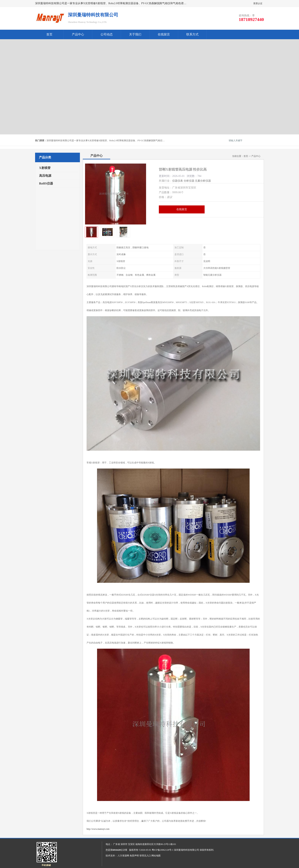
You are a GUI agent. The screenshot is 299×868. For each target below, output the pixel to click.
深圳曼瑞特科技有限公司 (186, 850)
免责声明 (134, 856)
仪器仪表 (178, 181)
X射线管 (45, 168)
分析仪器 (189, 181)
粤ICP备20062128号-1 (163, 850)
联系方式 (192, 34)
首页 (49, 34)
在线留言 (164, 34)
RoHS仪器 (46, 183)
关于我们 (135, 34)
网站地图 (156, 856)
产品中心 (78, 34)
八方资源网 (123, 856)
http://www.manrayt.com (98, 829)
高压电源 (45, 176)
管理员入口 (145, 856)
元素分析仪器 (203, 181)
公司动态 (107, 34)
